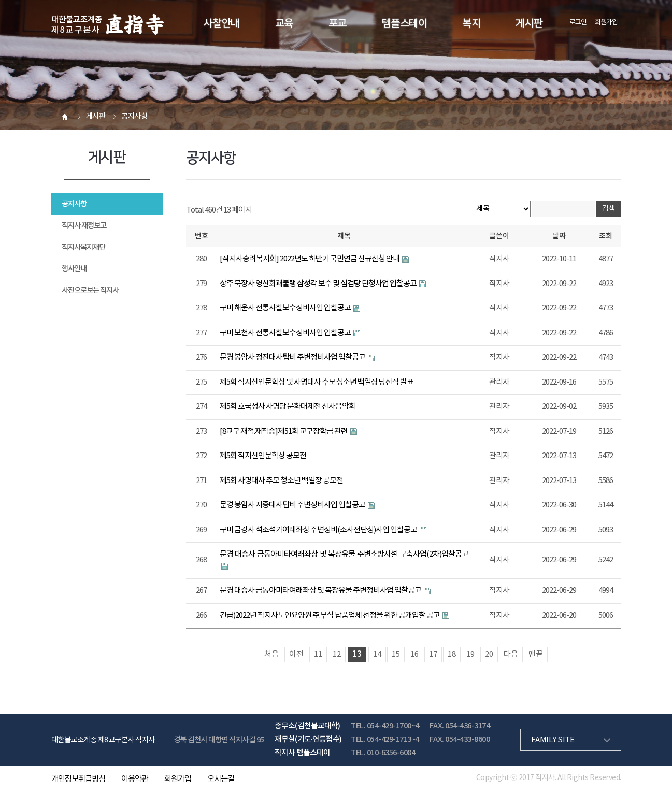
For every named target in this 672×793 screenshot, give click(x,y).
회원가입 (606, 23)
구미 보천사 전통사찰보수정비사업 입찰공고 (286, 333)
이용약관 (135, 779)
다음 (511, 654)
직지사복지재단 (83, 247)
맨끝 (536, 654)
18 (452, 654)
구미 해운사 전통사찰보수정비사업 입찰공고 (286, 308)
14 (377, 654)
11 (318, 654)
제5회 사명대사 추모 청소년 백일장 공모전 (281, 481)
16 (414, 654)
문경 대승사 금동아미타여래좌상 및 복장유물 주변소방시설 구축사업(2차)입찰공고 (344, 554)
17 (433, 654)
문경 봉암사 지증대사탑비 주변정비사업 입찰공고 (293, 505)
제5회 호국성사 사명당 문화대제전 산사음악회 (288, 407)
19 (470, 654)
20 (489, 654)
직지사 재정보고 (84, 226)
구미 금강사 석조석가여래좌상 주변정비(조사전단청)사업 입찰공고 (319, 530)
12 (337, 654)
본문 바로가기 (0, 0)
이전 (296, 654)
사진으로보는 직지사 (90, 291)
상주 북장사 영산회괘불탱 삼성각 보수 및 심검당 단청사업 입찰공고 (319, 284)
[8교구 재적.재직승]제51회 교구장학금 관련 (284, 431)
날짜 (559, 236)
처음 (271, 654)
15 (396, 654)
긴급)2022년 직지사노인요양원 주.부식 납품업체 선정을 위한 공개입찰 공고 (330, 615)
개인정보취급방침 (78, 779)
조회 (606, 236)
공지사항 (74, 204)
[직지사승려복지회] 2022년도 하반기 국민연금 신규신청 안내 (310, 259)
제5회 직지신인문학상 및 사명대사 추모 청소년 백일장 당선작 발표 (317, 382)
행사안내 (74, 269)
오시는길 (221, 779)
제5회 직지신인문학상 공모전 (263, 456)
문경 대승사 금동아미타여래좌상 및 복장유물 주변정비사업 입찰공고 (321, 591)
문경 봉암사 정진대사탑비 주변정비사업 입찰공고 (293, 357)
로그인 (578, 23)
